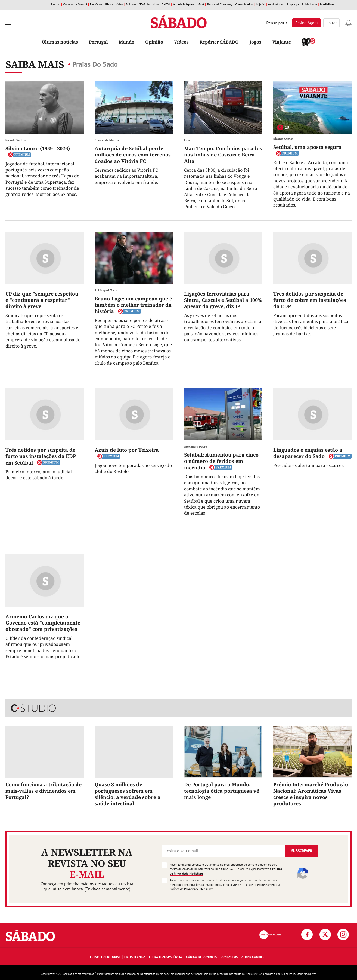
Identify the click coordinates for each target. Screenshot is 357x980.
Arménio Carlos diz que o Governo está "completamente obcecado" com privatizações (43, 623)
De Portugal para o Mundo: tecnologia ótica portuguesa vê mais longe (222, 791)
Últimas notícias (60, 42)
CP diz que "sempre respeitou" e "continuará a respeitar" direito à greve (43, 300)
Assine (306, 23)
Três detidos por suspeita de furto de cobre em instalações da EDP (310, 300)
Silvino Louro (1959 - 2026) (38, 148)
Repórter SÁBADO (219, 42)
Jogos (255, 42)
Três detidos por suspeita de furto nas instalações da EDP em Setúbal (41, 456)
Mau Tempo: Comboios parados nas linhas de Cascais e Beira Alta (223, 155)
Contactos (229, 957)
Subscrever (302, 851)
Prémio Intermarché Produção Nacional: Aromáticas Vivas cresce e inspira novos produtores (311, 794)
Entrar (331, 23)
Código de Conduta (201, 957)
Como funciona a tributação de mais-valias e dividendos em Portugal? (44, 791)
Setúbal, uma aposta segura (307, 147)
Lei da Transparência (165, 957)
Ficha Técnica (135, 957)
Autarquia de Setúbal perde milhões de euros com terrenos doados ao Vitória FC (133, 155)
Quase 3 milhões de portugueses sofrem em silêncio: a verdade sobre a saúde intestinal (128, 794)
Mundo (127, 42)
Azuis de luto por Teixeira (127, 450)
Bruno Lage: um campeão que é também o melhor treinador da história (133, 305)
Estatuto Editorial (105, 957)
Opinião (154, 42)
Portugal (98, 42)
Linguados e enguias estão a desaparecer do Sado (308, 453)
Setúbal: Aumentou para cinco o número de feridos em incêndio (221, 461)
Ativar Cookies (253, 957)
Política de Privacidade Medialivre (191, 889)
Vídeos (181, 42)
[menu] (8, 23)
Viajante (282, 42)
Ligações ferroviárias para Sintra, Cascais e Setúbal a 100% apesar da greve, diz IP (223, 300)
